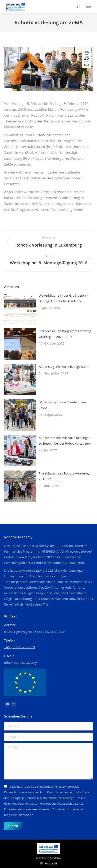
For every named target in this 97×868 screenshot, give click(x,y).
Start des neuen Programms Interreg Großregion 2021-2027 (65, 334)
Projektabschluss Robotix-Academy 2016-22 (64, 476)
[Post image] (20, 308)
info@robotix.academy (21, 662)
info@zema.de (24, 815)
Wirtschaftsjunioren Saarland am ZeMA (62, 405)
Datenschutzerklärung (58, 798)
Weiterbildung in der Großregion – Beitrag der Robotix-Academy (63, 298)
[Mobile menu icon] (89, 6)
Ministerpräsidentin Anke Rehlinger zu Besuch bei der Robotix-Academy (65, 440)
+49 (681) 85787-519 (20, 647)
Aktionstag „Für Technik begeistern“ (64, 366)
